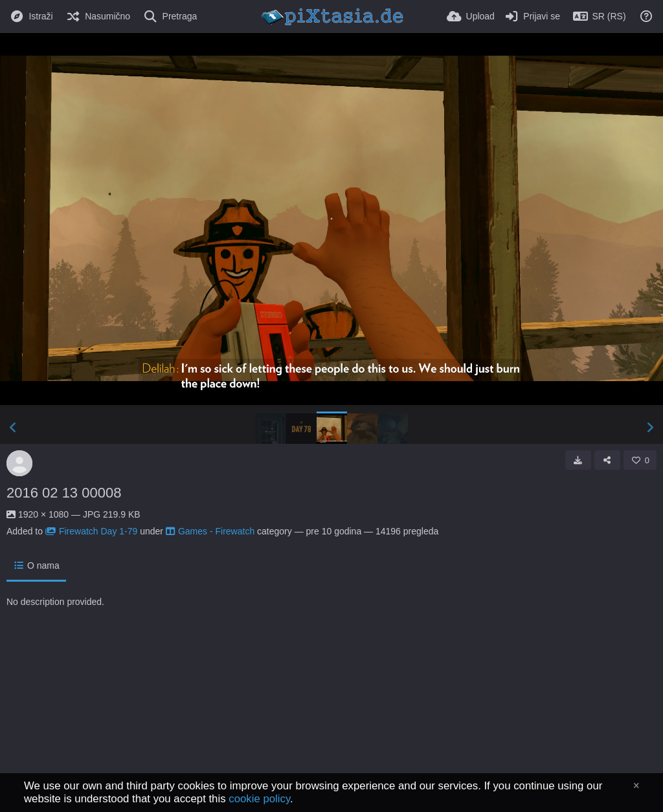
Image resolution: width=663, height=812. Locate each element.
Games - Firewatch (210, 531)
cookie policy (259, 799)
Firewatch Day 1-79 (91, 531)
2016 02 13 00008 (64, 493)
